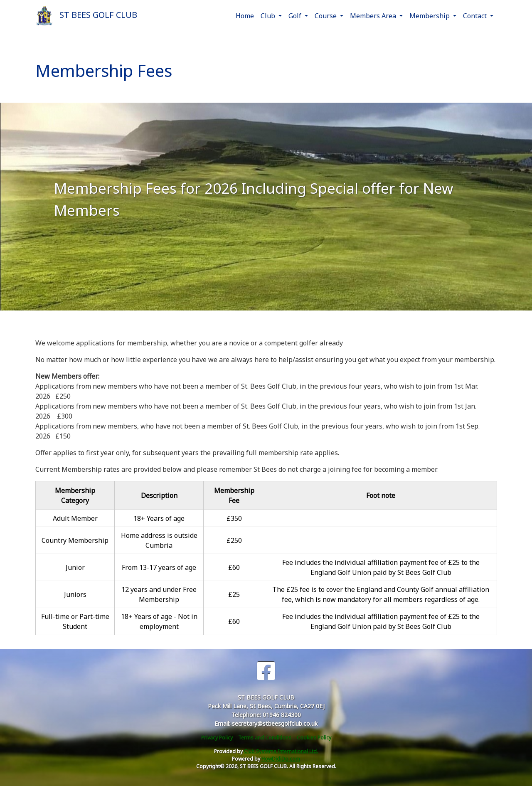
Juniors (75, 594)
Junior (75, 567)
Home (245, 16)
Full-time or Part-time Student (75, 621)
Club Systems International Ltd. (281, 751)
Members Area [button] (374, 16)
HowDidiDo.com (281, 759)
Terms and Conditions (265, 738)
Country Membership (75, 540)
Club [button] (269, 16)
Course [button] (326, 16)
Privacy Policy (217, 738)
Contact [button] (476, 16)
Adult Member (75, 518)
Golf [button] (296, 16)
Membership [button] (430, 16)
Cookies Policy (314, 738)
